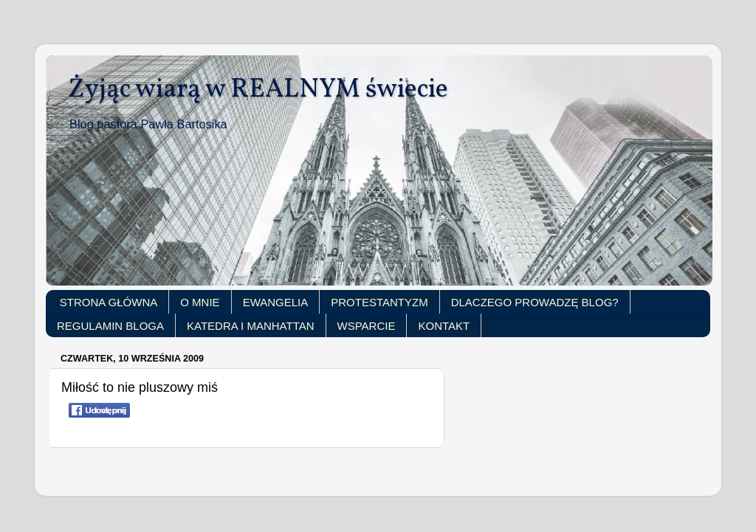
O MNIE (200, 302)
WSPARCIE (367, 326)
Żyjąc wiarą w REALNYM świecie (258, 90)
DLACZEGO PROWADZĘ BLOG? (535, 302)
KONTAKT (444, 326)
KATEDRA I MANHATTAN (251, 326)
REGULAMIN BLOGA (110, 326)
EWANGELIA (276, 302)
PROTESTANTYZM (379, 302)
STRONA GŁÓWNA (109, 302)
